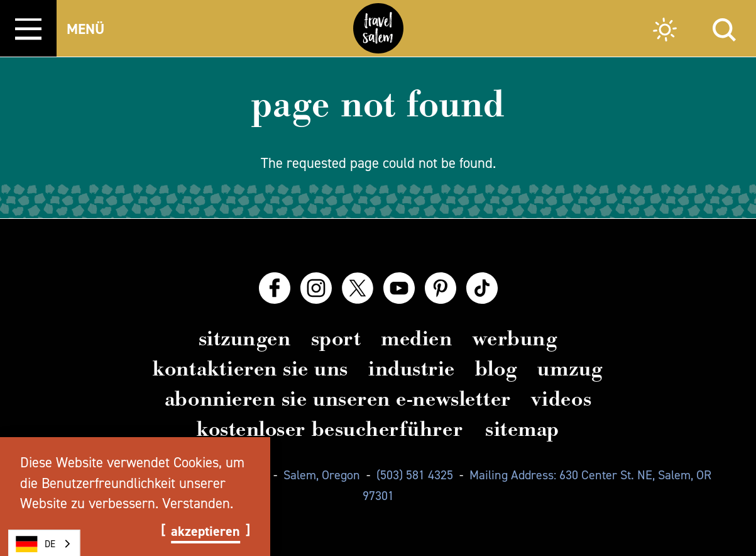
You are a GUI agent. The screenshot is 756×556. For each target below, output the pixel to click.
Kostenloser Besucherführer (330, 429)
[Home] (378, 28)
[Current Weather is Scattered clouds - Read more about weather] (665, 31)
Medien (416, 338)
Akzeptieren (205, 531)
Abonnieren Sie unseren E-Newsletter (338, 399)
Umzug (570, 369)
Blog (496, 369)
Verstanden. (198, 503)
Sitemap (522, 429)
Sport (336, 338)
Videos (561, 399)
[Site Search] (724, 28)
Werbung (515, 338)
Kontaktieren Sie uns (250, 369)
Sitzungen (245, 338)
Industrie (412, 369)
